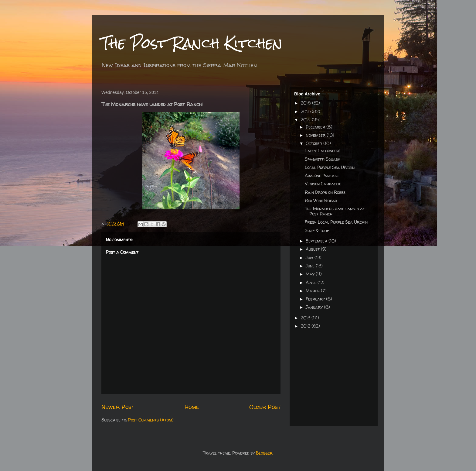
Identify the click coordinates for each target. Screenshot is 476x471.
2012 (306, 326)
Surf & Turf (317, 230)
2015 (306, 111)
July (310, 258)
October (314, 143)
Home (192, 407)
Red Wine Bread (321, 200)
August (313, 249)
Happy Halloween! (322, 151)
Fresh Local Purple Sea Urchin (336, 222)
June (311, 266)
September (317, 241)
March (313, 291)
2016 (306, 103)
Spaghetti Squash (323, 159)
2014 (306, 120)
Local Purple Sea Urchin (330, 167)
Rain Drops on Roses (325, 192)
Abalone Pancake (322, 175)
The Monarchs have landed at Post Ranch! (335, 211)
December (316, 127)
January (315, 307)
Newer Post (118, 407)
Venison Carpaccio (323, 184)
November (316, 135)
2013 (306, 318)
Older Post (265, 407)
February (316, 299)
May (311, 274)
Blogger (264, 453)
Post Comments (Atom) (151, 420)
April (312, 282)
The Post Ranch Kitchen (192, 43)
